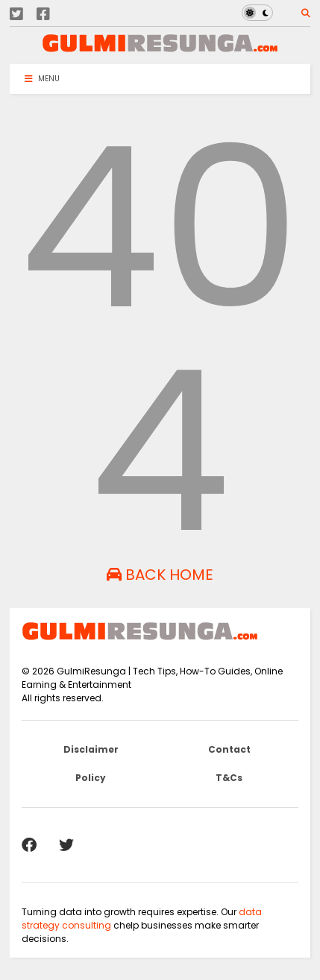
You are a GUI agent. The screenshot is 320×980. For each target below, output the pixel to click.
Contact (229, 749)
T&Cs (229, 778)
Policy (91, 778)
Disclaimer (91, 749)
